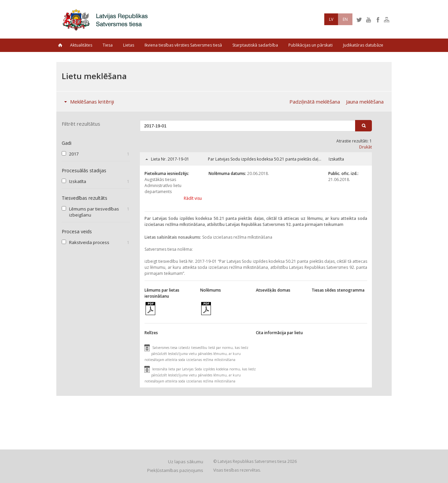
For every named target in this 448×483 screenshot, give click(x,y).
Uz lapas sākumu (186, 462)
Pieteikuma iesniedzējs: (167, 173)
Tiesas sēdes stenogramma (338, 290)
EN (345, 19)
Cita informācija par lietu (279, 333)
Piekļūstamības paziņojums (175, 470)
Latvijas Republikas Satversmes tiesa (107, 19)
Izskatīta (78, 181)
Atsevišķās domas (273, 290)
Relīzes (151, 333)
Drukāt (366, 147)
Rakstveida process (89, 242)
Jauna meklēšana (365, 102)
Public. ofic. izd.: (343, 173)
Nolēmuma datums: (227, 173)
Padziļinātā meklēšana (315, 102)
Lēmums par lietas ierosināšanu (162, 293)
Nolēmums (211, 290)
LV (331, 19)
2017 (74, 154)
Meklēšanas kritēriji (88, 102)
